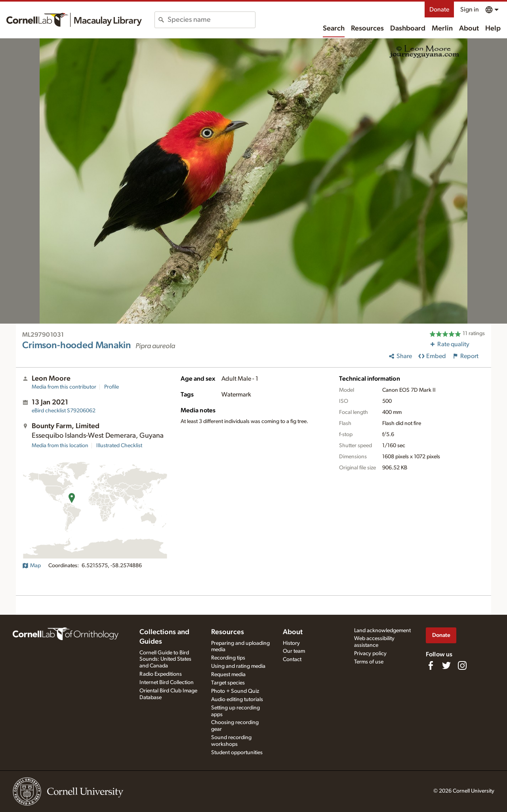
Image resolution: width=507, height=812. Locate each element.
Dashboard (408, 29)
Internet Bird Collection (167, 682)
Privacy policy (370, 654)
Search (334, 29)
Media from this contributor (64, 387)
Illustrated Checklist (119, 446)
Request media (228, 675)
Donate (439, 10)
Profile (112, 387)
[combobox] (211, 20)
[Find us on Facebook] (431, 665)
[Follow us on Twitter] (446, 665)
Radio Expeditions (161, 674)
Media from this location (60, 446)
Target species (228, 683)
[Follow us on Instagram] (462, 665)
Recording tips (228, 658)
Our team (294, 651)
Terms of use (369, 662)
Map (31, 566)
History (291, 643)
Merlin (442, 29)
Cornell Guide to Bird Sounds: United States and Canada (165, 660)
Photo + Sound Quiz (235, 691)
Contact (292, 660)
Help (493, 29)
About (469, 29)
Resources (367, 29)
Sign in (470, 10)
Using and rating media (238, 666)
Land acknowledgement (382, 631)
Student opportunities (237, 753)
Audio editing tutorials (237, 700)
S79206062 (64, 411)
